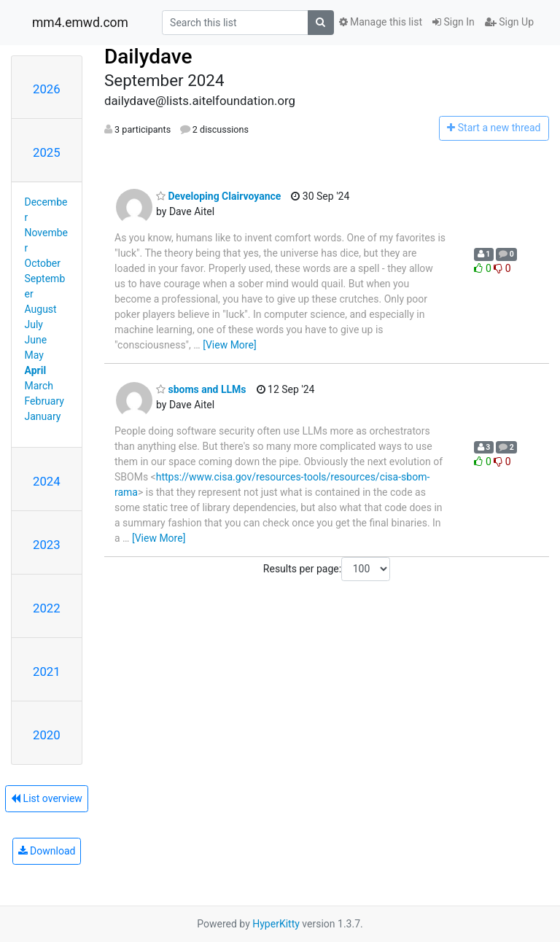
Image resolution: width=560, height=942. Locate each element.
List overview (47, 798)
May (34, 355)
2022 (47, 608)
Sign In (454, 22)
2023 (47, 545)
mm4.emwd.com (80, 23)
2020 (47, 735)
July (34, 324)
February (44, 401)
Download (47, 851)
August (41, 309)
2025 (47, 152)
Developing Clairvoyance (218, 196)
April (36, 370)
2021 (47, 672)
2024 (47, 481)
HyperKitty (276, 924)
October (43, 263)
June (36, 340)
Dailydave (148, 57)
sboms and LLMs (201, 389)
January (43, 416)
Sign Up (509, 22)
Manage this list (381, 22)
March (39, 386)
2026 (47, 89)
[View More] (229, 345)
